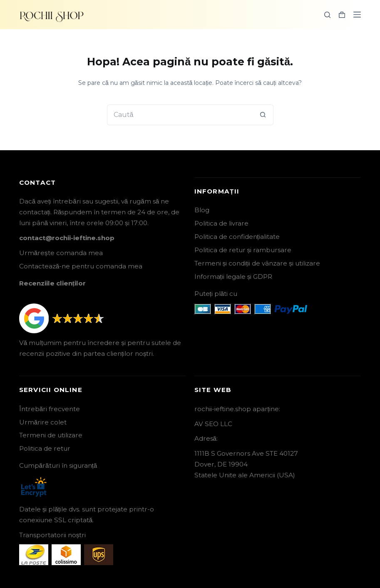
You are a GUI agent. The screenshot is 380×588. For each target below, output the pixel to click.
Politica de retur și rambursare (243, 250)
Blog (202, 210)
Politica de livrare (221, 223)
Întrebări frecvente (50, 409)
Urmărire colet (43, 422)
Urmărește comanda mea (61, 253)
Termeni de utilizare (51, 435)
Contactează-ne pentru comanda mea (81, 266)
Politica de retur (45, 448)
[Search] (327, 15)
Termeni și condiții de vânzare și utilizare (257, 263)
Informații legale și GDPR (233, 277)
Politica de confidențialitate (237, 237)
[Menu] (357, 15)
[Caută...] (180, 115)
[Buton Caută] (263, 115)
